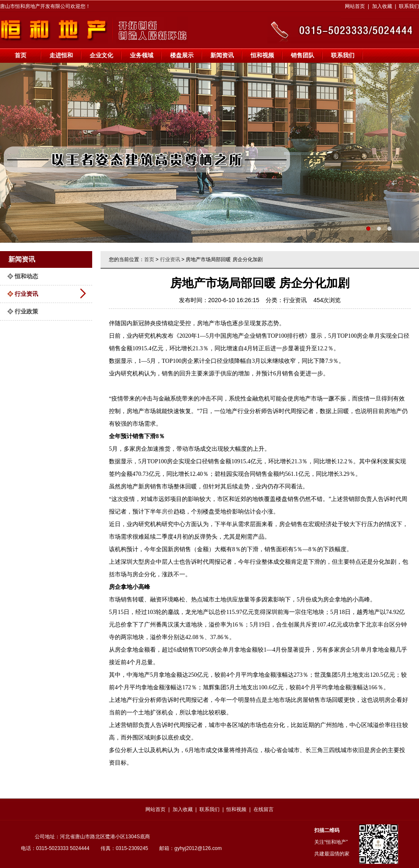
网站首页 (355, 6)
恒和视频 (262, 55)
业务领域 (142, 55)
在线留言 (264, 809)
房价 (168, 512)
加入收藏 (382, 6)
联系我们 (409, 6)
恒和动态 (26, 276)
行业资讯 (26, 294)
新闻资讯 (222, 55)
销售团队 (303, 55)
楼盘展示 (182, 55)
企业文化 (101, 55)
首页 (21, 55)
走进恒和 (61, 55)
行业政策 (26, 311)
